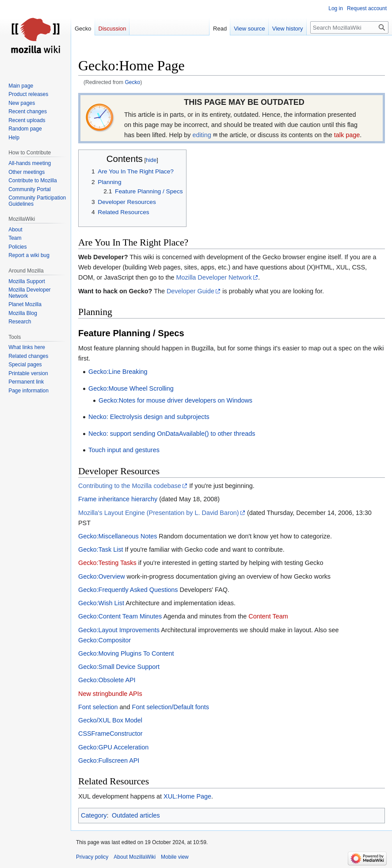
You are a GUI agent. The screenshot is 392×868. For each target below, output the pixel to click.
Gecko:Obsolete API (107, 680)
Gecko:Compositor (105, 640)
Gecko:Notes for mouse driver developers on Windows (175, 400)
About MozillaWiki (135, 857)
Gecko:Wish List (101, 603)
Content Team (268, 616)
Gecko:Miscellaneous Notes (118, 536)
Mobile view (175, 857)
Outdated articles (136, 815)
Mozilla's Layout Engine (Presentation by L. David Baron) (159, 513)
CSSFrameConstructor (110, 734)
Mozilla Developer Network (214, 277)
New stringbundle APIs (110, 694)
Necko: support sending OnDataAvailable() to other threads (172, 434)
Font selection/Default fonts (171, 707)
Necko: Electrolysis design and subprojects (149, 417)
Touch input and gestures (124, 450)
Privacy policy (92, 857)
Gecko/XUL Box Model (110, 720)
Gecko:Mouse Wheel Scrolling (131, 388)
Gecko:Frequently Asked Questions (128, 590)
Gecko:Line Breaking (118, 372)
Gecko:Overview (102, 576)
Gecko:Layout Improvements (119, 630)
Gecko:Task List (101, 549)
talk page (347, 135)
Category (94, 815)
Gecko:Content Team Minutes (120, 616)
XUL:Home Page (187, 796)
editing (202, 135)
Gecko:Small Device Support (119, 667)
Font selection (98, 707)
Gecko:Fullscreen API (109, 760)
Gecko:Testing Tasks (107, 563)
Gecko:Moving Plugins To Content (126, 653)
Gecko (132, 82)
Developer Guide (190, 291)
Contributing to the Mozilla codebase (130, 486)
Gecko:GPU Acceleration (113, 747)
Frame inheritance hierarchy (118, 499)
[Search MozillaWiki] (349, 27)
